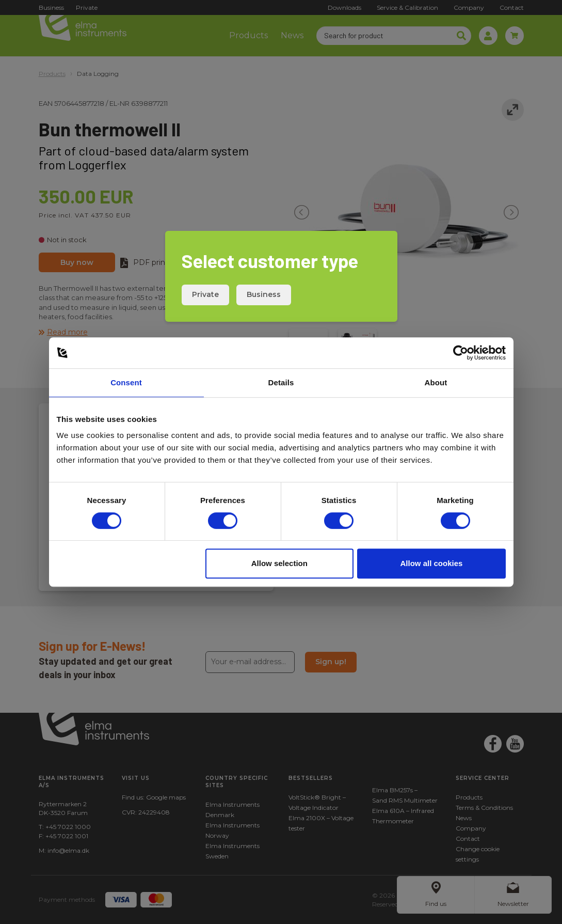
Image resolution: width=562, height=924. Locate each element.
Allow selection (279, 563)
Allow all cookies (432, 563)
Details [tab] (281, 382)
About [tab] (436, 382)
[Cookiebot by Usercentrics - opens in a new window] (461, 353)
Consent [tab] (126, 382)
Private (205, 294)
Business (264, 294)
